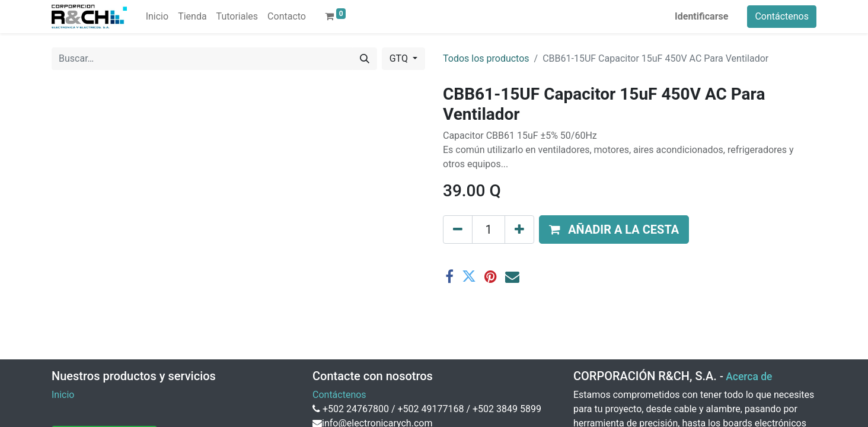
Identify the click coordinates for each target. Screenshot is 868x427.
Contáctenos (782, 16)
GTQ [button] (400, 58)
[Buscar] (365, 59)
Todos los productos (486, 58)
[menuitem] (157, 17)
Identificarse (701, 16)
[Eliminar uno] (458, 230)
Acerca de (749, 377)
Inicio (63, 395)
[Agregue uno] (519, 230)
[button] (614, 230)
